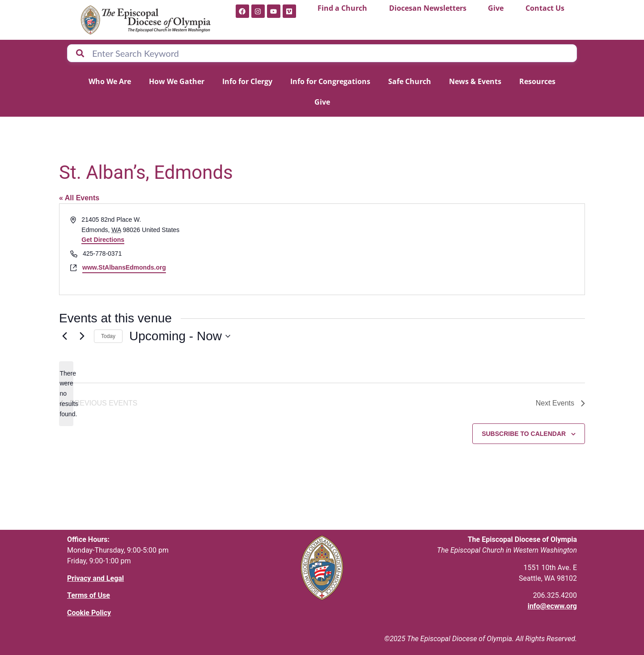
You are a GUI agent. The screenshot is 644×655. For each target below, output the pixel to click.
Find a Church (342, 8)
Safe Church (410, 81)
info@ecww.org (552, 606)
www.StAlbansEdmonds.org (124, 267)
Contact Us (545, 8)
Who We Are (110, 81)
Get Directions (103, 240)
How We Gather (177, 81)
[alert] (66, 394)
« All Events (79, 198)
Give (496, 8)
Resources (537, 81)
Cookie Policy (89, 613)
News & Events (475, 81)
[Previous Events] (64, 336)
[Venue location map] (453, 249)
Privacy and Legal (95, 578)
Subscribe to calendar (524, 434)
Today (108, 336)
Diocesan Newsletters (428, 8)
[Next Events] (82, 336)
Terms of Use (89, 595)
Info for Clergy (247, 81)
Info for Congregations (330, 81)
